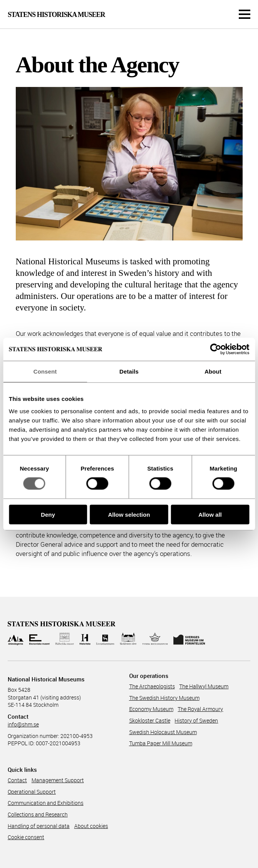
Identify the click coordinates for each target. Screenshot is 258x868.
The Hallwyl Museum (204, 686)
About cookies (91, 826)
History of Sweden (196, 720)
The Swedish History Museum (164, 698)
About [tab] (213, 371)
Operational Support (32, 792)
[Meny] (245, 14)
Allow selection (129, 514)
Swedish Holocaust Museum (163, 732)
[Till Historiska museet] (85, 639)
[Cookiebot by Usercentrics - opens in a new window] (216, 349)
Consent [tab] (45, 371)
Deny (48, 514)
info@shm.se (23, 724)
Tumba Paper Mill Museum (161, 743)
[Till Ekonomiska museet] (39, 639)
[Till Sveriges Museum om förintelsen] (189, 639)
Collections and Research (38, 814)
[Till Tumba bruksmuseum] (155, 639)
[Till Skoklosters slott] (128, 639)
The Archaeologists (152, 686)
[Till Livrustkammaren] (105, 639)
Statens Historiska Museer (56, 15)
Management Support (58, 780)
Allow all (210, 514)
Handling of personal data (39, 826)
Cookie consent (26, 837)
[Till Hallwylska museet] (65, 639)
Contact (17, 780)
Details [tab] (129, 371)
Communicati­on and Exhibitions (46, 803)
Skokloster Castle (150, 720)
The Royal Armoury (200, 709)
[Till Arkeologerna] (16, 639)
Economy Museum (151, 709)
